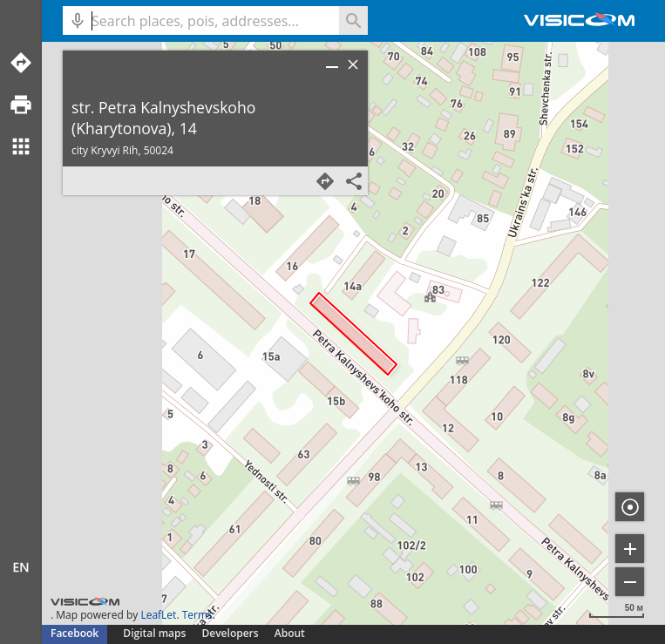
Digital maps (156, 633)
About (290, 633)
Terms (197, 615)
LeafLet (158, 615)
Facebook (75, 633)
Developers (231, 633)
